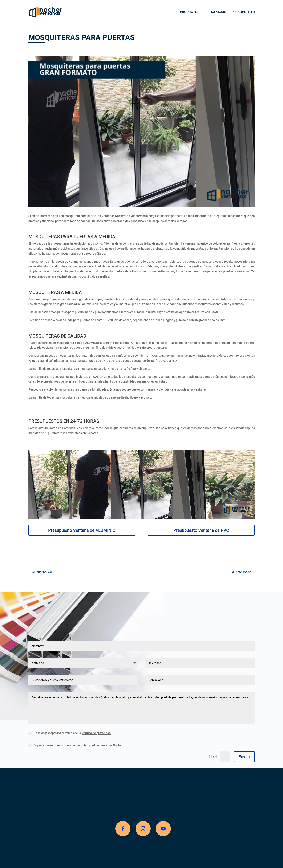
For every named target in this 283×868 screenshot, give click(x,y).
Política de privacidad (96, 733)
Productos (190, 12)
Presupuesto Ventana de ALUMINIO (82, 530)
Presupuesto (243, 12)
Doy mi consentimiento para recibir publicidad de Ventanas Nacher (76, 746)
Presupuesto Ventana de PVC (201, 530)
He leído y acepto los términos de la (70, 733)
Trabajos (218, 12)
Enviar (244, 757)
